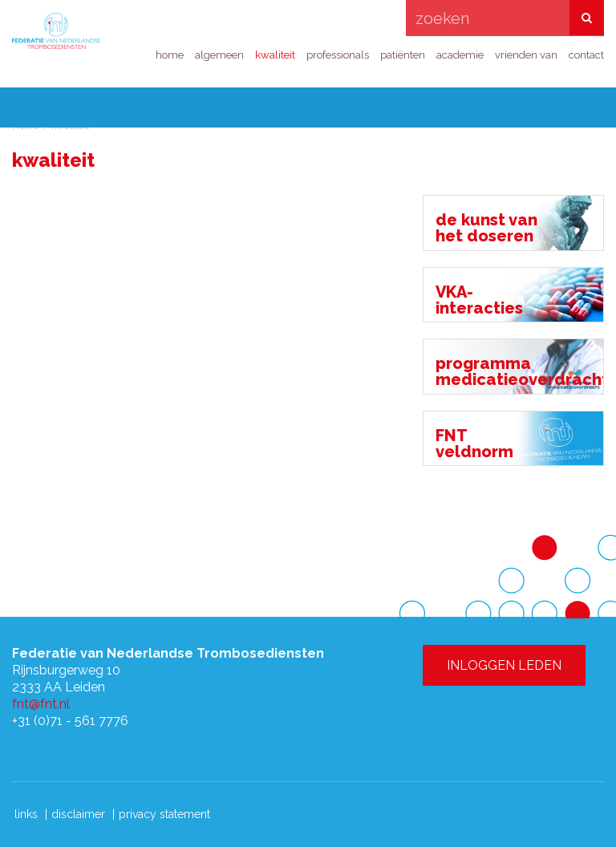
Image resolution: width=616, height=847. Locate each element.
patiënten (403, 55)
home (170, 55)
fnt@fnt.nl (41, 704)
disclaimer (78, 814)
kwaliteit (275, 55)
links (26, 814)
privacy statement (164, 814)
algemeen (219, 55)
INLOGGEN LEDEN (474, 71)
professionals (338, 55)
